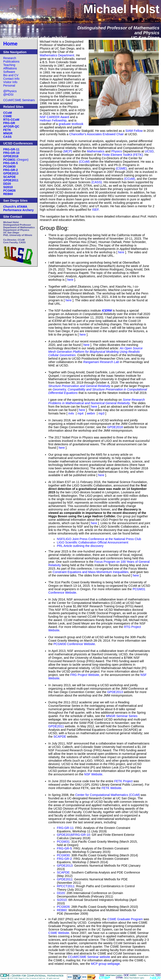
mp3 (102, 413)
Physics (117, 151)
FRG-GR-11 (65, 828)
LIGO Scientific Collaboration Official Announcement (93, 542)
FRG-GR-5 (64, 848)
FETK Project (123, 781)
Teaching (9, 65)
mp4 (80, 413)
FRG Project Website (85, 675)
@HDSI (8, 95)
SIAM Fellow (134, 131)
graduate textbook (71, 124)
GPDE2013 (115, 692)
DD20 (61, 893)
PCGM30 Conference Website (74, 644)
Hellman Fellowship (53, 120)
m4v (71, 413)
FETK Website (112, 788)
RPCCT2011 (66, 886)
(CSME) (121, 168)
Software (9, 72)
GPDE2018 (115, 427)
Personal (9, 86)
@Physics (10, 91)
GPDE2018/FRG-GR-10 (73, 835)
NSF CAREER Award (54, 117)
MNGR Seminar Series (122, 716)
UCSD (149, 151)
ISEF (95, 210)
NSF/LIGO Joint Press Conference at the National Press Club (99, 539)
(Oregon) (16, 160)
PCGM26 (63, 907)
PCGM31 (63, 842)
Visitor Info (10, 82)
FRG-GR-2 (64, 859)
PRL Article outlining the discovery (80, 546)
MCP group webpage (105, 964)
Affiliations (10, 68)
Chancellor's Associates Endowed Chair (97, 134)
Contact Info (11, 79)
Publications (11, 62)
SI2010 (62, 900)
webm (91, 413)
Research (10, 58)
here (121, 252)
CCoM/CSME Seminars (19, 100)
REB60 (62, 910)
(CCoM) (84, 162)
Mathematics (96, 151)
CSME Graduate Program (125, 919)
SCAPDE (60, 737)
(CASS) (97, 182)
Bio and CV (11, 75)
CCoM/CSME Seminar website (89, 957)
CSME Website (59, 933)
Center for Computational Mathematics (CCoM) (108, 795)
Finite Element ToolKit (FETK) (122, 155)
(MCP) (68, 151)
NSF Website (93, 774)
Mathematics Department (57, 55)
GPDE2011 (56, 726)
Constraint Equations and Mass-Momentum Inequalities (91, 572)
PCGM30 (63, 855)
